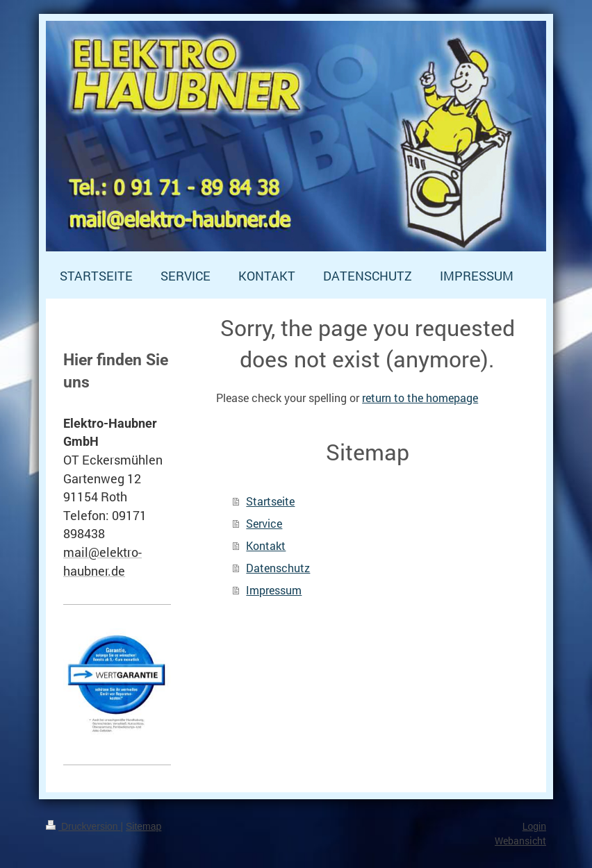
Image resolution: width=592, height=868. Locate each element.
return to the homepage (420, 398)
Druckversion (83, 826)
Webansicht (520, 841)
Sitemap (143, 826)
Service (264, 523)
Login (534, 826)
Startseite (270, 501)
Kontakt (266, 545)
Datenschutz (278, 568)
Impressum (274, 590)
